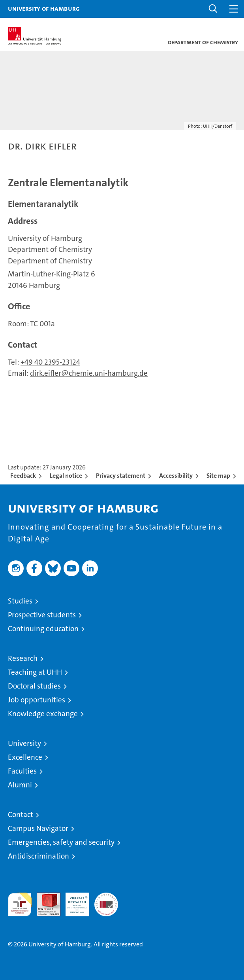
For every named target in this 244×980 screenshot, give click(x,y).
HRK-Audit (73, 901)
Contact (21, 814)
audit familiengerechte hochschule (20, 904)
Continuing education (43, 629)
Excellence (25, 757)
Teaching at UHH (35, 672)
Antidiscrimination (38, 856)
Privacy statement (121, 476)
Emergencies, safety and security (61, 842)
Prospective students (42, 615)
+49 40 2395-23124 (50, 362)
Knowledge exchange (43, 714)
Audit (44, 897)
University (24, 743)
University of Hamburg (44, 8)
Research (23, 658)
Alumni (20, 785)
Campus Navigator (38, 828)
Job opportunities (37, 700)
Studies (20, 601)
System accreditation (106, 901)
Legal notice (66, 476)
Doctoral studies (34, 686)
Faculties (22, 771)
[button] (213, 9)
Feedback (23, 476)
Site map (218, 476)
